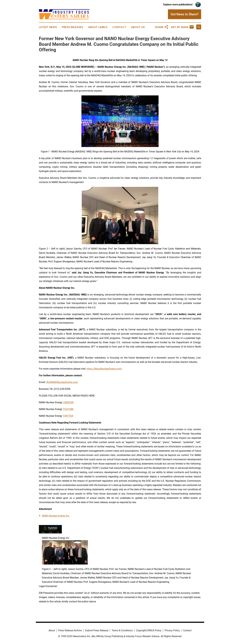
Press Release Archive (70, 630)
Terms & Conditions (122, 630)
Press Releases (72, 27)
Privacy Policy (172, 630)
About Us (138, 27)
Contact (119, 27)
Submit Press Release (97, 630)
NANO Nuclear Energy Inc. (56, 516)
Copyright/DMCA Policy (149, 630)
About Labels (98, 27)
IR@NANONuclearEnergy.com (62, 382)
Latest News (48, 27)
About (52, 630)
